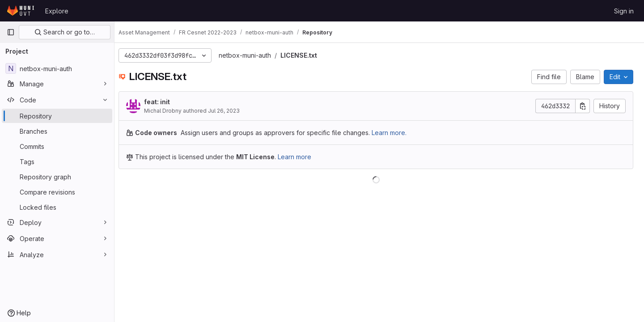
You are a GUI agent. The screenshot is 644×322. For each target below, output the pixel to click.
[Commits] (57, 146)
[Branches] (57, 131)
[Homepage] (21, 11)
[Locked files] (57, 207)
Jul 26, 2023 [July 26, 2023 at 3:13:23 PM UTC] (231, 111)
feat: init (164, 102)
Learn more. (396, 133)
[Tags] (57, 161)
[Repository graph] (57, 177)
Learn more (301, 157)
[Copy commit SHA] (583, 106)
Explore (57, 11)
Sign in (624, 11)
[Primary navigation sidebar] (11, 32)
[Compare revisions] (57, 192)
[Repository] (57, 116)
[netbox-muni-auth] (57, 68)
